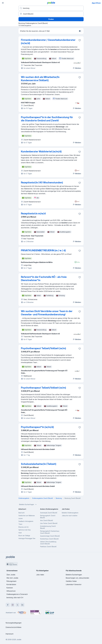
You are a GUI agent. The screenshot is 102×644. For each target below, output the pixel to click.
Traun (20, 524)
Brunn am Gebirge (24, 536)
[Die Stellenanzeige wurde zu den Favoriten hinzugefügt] (80, 40)
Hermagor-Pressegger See (27, 538)
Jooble (19, 640)
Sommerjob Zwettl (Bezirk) (49, 513)
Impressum (10, 634)
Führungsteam (11, 581)
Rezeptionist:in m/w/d (33, 213)
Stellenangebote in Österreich (17, 594)
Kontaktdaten (11, 584)
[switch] (80, 31)
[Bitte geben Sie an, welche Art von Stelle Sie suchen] (51, 8)
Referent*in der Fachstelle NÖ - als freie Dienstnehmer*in (44, 279)
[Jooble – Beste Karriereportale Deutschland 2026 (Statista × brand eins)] (36, 613)
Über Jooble (11, 575)
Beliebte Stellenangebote (70, 513)
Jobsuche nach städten (70, 516)
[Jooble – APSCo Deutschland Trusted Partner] (22, 613)
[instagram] (13, 605)
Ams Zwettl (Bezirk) (47, 520)
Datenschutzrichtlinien (14, 627)
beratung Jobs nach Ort (15, 597)
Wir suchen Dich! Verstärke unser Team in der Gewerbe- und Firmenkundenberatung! (47, 313)
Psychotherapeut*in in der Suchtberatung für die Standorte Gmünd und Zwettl (47, 119)
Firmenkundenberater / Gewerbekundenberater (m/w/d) (48, 42)
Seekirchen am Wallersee (27, 516)
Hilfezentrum (11, 591)
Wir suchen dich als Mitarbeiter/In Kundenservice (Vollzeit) (40, 79)
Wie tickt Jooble (12, 578)
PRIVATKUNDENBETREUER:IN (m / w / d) (43, 250)
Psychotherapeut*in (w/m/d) (37, 427)
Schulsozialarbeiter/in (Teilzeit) (39, 464)
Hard (20, 533)
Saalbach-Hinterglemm (26, 521)
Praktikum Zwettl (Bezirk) (48, 547)
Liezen (21, 518)
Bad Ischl (21, 513)
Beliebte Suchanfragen (28, 504)
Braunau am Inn (24, 527)
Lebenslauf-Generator (74, 584)
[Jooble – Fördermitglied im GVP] (50, 613)
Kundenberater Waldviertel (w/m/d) (41, 151)
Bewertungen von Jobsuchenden (77, 578)
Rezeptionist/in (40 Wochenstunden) (42, 182)
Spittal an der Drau (25, 530)
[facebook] (8, 605)
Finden (51, 19)
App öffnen (96, 3)
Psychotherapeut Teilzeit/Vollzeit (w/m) (43, 348)
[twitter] (17, 605)
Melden (77, 68)
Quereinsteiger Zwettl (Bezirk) (50, 536)
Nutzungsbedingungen (14, 623)
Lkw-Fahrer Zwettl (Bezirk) (49, 523)
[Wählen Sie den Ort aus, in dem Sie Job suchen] (51, 14)
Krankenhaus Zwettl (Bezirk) (49, 539)
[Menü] (3, 3)
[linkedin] (22, 605)
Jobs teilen (40, 575)
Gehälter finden (71, 581)
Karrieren (10, 588)
